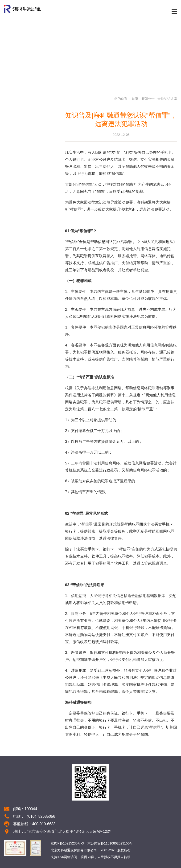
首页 (135, 99)
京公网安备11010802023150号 (110, 843)
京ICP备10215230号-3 (67, 843)
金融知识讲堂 (167, 99)
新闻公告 (148, 99)
